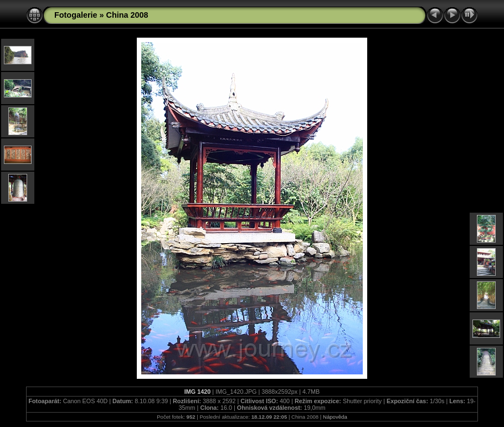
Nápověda (335, 417)
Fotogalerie (76, 15)
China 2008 (127, 15)
